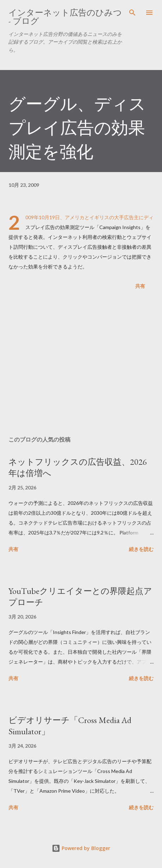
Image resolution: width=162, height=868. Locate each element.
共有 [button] (140, 286)
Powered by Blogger (81, 848)
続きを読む (141, 549)
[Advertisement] (81, 364)
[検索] (132, 13)
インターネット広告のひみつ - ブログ (65, 17)
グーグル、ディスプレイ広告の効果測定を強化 (77, 128)
